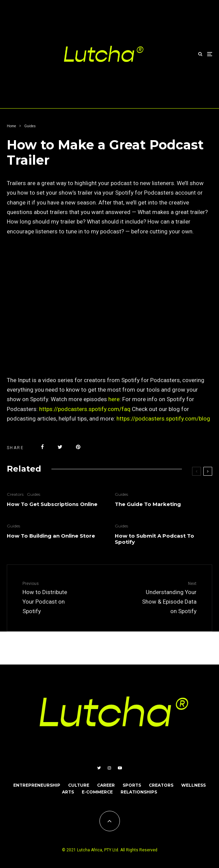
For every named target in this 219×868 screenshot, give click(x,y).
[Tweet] (60, 447)
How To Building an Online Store (51, 536)
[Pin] (78, 447)
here (113, 399)
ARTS (68, 792)
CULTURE (79, 785)
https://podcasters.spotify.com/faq (85, 409)
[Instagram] (109, 768)
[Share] (42, 447)
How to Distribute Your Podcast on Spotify (50, 597)
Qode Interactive (53, 648)
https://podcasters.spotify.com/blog (163, 419)
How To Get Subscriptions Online (52, 504)
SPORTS (132, 785)
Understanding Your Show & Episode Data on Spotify (169, 597)
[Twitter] (99, 768)
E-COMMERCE (97, 792)
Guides (34, 494)
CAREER (106, 785)
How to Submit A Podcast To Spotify (154, 539)
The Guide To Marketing (148, 504)
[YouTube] (120, 768)
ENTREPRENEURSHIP (37, 785)
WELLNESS (193, 785)
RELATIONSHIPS (139, 792)
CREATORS (161, 785)
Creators (15, 494)
